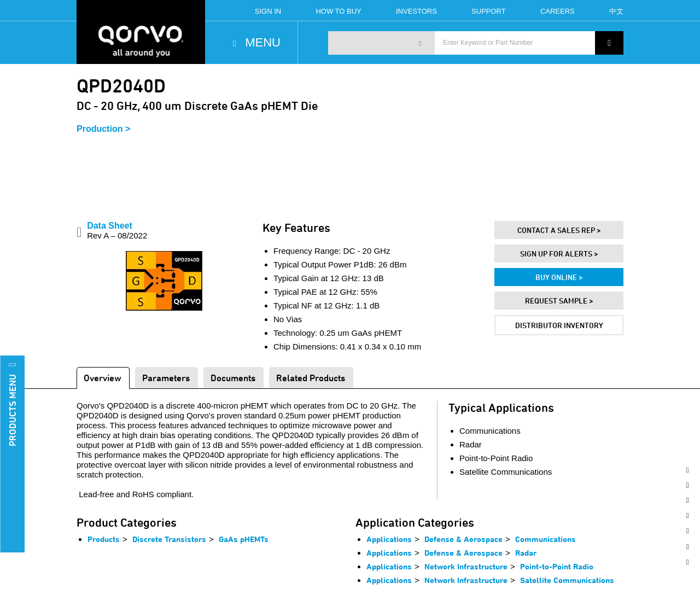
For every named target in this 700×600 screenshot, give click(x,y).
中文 (616, 11)
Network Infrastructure (466, 566)
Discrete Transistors (169, 539)
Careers (558, 11)
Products (104, 539)
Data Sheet (117, 231)
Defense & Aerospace (463, 539)
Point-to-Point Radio (557, 566)
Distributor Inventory (559, 325)
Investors (416, 11)
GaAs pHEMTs (244, 539)
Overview (103, 378)
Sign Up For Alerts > (559, 254)
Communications (546, 539)
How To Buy (338, 11)
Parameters (166, 378)
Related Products (311, 378)
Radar (526, 553)
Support (489, 11)
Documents (233, 378)
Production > (103, 129)
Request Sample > (559, 301)
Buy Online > (559, 277)
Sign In (268, 11)
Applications (389, 539)
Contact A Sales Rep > (559, 230)
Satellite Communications (567, 580)
